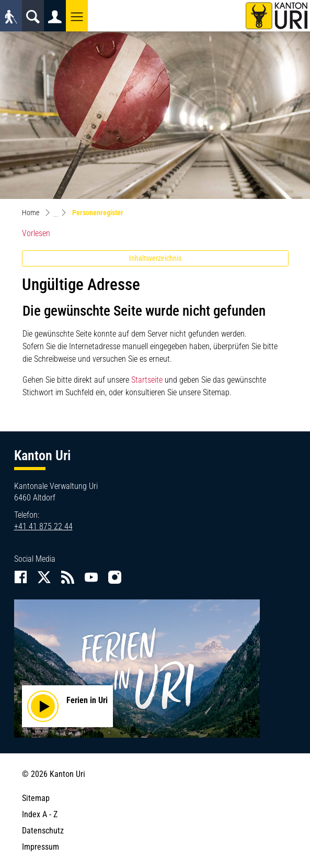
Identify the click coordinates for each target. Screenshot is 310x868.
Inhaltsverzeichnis (155, 258)
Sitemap (36, 798)
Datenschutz (43, 831)
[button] (77, 16)
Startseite (147, 380)
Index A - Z (40, 814)
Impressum (41, 847)
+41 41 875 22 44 (43, 526)
